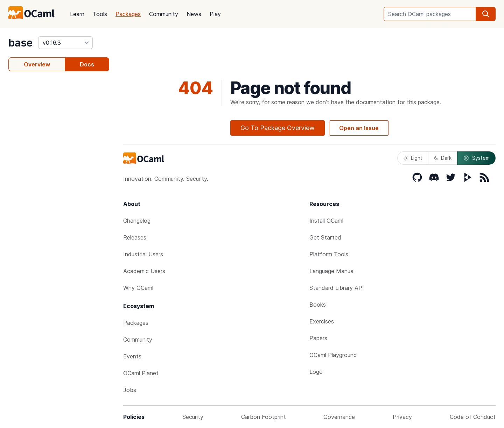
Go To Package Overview (278, 128)
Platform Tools (329, 254)
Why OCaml (138, 288)
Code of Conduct (473, 417)
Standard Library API (337, 288)
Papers (318, 338)
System (476, 158)
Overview (37, 64)
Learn (77, 14)
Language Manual (332, 271)
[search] (486, 14)
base (20, 43)
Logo (316, 372)
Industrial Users (143, 254)
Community (164, 14)
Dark (443, 158)
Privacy (402, 417)
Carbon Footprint (264, 417)
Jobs (130, 390)
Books (318, 305)
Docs (87, 64)
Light (413, 158)
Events (132, 356)
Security (193, 417)
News (194, 14)
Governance (339, 417)
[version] (65, 43)
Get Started (325, 237)
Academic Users (144, 271)
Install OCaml (326, 221)
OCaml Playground (333, 355)
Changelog (137, 221)
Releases (135, 237)
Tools (100, 14)
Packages (128, 14)
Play (215, 14)
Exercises (322, 321)
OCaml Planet (141, 373)
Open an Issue (359, 128)
